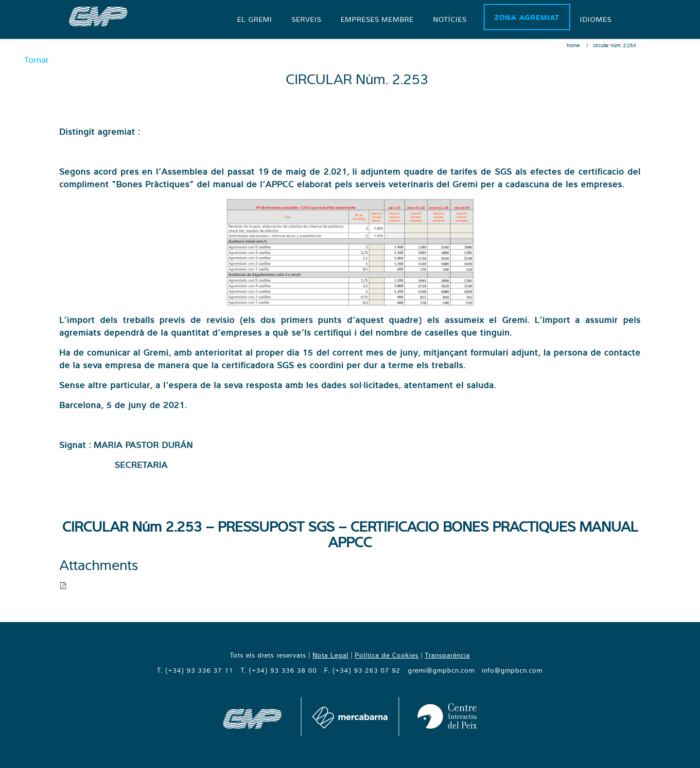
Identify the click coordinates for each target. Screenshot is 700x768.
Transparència (447, 655)
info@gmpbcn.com (512, 670)
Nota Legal (331, 655)
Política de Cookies (387, 655)
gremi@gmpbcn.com (441, 670)
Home (573, 45)
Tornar (36, 60)
